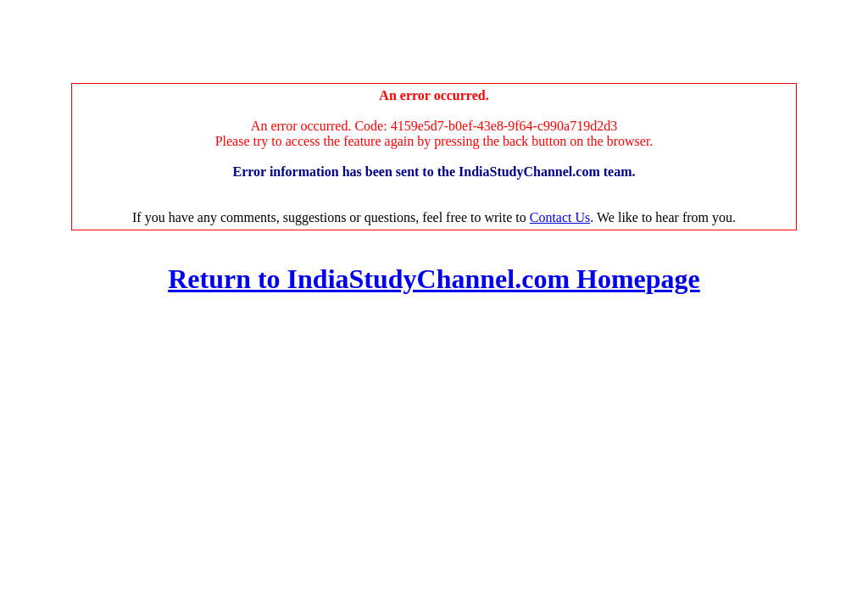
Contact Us (560, 217)
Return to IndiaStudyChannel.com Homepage (434, 279)
